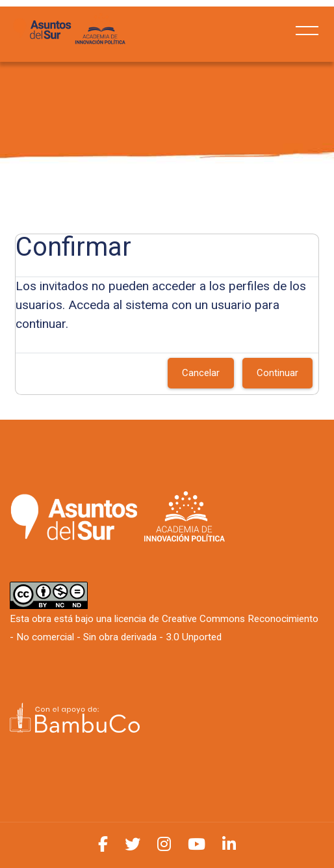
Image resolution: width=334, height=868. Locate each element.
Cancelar (201, 373)
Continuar (277, 373)
